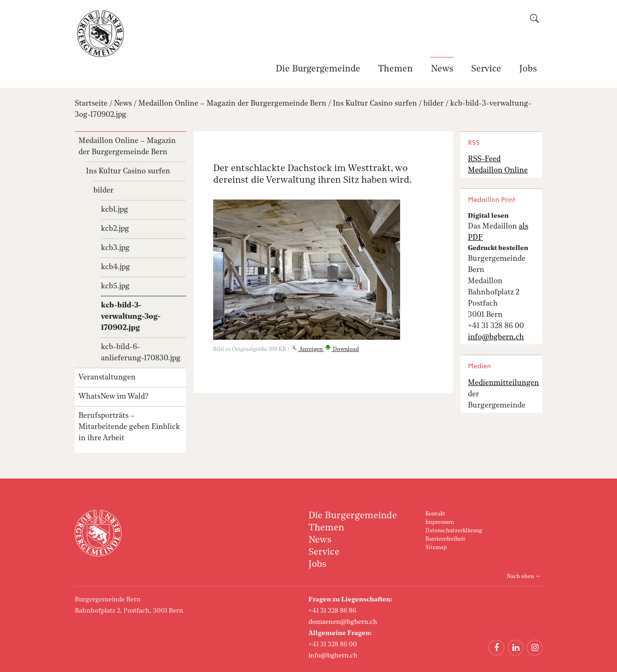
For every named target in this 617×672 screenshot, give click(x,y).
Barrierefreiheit (445, 539)
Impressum (440, 522)
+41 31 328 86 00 (333, 644)
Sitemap (436, 548)
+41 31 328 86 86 (332, 611)
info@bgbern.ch (333, 656)
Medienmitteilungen (503, 383)
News (442, 69)
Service (486, 69)
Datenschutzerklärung (454, 531)
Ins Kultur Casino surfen (375, 104)
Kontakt (435, 514)
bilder (434, 104)
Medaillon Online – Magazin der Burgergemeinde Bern (232, 104)
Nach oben (520, 577)
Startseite (91, 104)
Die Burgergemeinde (318, 69)
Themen (395, 69)
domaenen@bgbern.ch (343, 622)
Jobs (528, 69)
